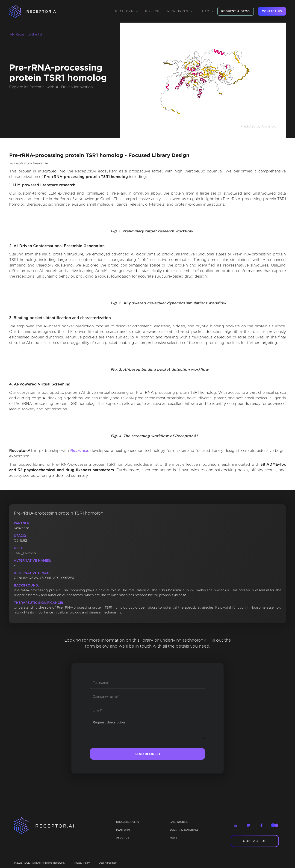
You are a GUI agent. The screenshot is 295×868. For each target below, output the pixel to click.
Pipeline (153, 11)
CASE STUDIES (179, 822)
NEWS (173, 838)
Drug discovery (128, 822)
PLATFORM (123, 830)
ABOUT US (123, 838)
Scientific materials (184, 830)
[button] (127, 11)
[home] (39, 11)
